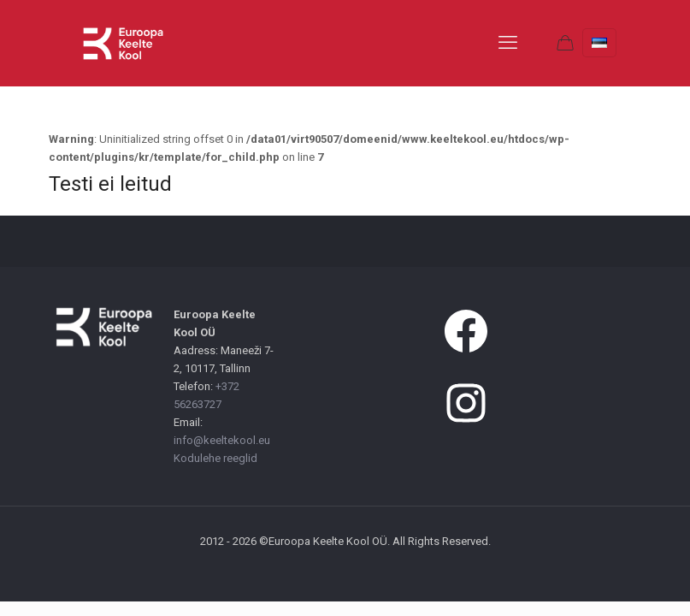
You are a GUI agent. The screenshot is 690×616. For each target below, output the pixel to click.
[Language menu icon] (599, 43)
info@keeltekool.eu (222, 440)
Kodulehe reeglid (215, 458)
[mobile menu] (508, 43)
